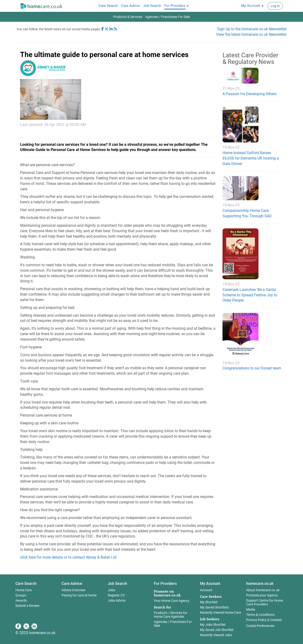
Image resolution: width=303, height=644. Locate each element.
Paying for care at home (79, 595)
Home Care (24, 590)
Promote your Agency (262, 595)
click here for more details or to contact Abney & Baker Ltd (68, 557)
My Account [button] (210, 584)
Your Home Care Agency (172, 601)
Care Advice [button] (72, 584)
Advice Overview (74, 590)
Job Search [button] (117, 584)
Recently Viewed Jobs (216, 635)
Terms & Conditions (260, 615)
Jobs (111, 590)
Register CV (116, 595)
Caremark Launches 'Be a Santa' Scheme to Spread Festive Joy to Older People (250, 295)
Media (251, 609)
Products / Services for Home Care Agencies (171, 615)
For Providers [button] (165, 584)
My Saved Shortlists (214, 607)
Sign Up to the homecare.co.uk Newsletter (252, 29)
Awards (21, 600)
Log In (275, 6)
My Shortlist (209, 602)
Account (206, 590)
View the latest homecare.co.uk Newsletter (251, 34)
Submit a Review (27, 606)
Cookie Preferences (260, 626)
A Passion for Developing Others (250, 94)
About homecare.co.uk (263, 590)
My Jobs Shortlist (213, 625)
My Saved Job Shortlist (217, 630)
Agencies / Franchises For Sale (173, 624)
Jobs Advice (117, 600)
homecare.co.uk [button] (260, 584)
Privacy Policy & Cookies (264, 620)
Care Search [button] (26, 584)
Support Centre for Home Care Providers (265, 602)
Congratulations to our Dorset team (252, 368)
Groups (21, 595)
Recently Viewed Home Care (221, 613)
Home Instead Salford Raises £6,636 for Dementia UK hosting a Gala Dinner (251, 158)
